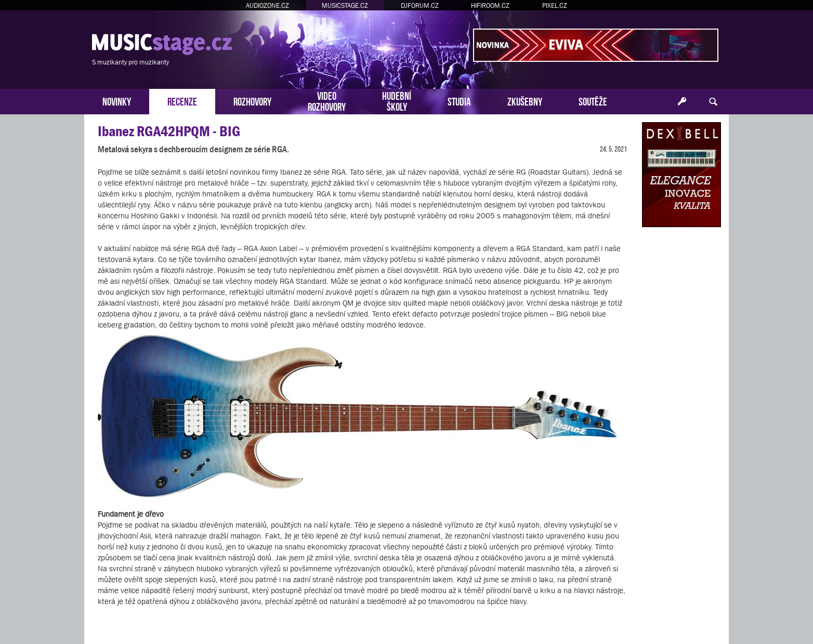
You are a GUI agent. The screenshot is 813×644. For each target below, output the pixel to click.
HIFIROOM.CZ (490, 5)
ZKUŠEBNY (525, 101)
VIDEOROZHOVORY (327, 100)
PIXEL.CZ (555, 5)
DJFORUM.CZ (420, 5)
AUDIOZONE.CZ (267, 5)
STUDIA (459, 101)
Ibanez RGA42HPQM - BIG (169, 131)
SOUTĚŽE (593, 101)
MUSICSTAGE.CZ (345, 5)
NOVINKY (117, 101)
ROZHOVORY (252, 101)
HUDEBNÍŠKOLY (397, 100)
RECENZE (182, 101)
